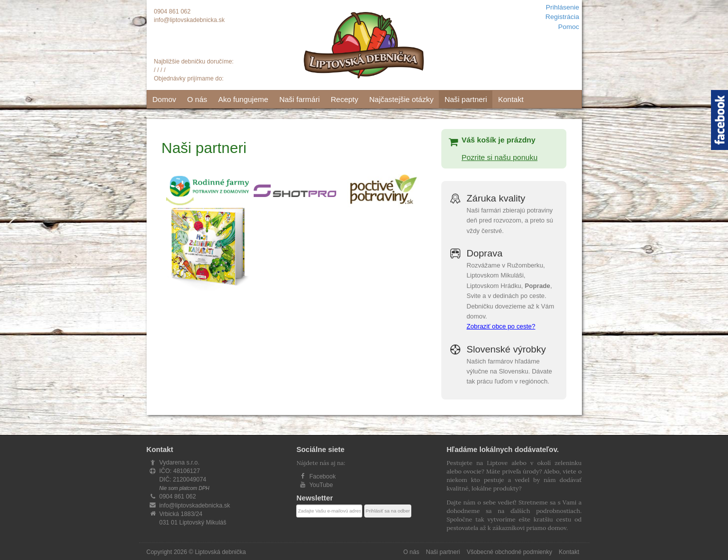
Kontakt (511, 99)
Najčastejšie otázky (401, 99)
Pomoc (568, 27)
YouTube (321, 485)
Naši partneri (466, 99)
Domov (165, 99)
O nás (197, 99)
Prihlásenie (563, 7)
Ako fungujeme (243, 99)
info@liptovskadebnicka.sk (190, 20)
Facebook (322, 476)
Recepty (344, 99)
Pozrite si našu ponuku (499, 157)
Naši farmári (299, 99)
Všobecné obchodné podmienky (510, 552)
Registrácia (562, 17)
